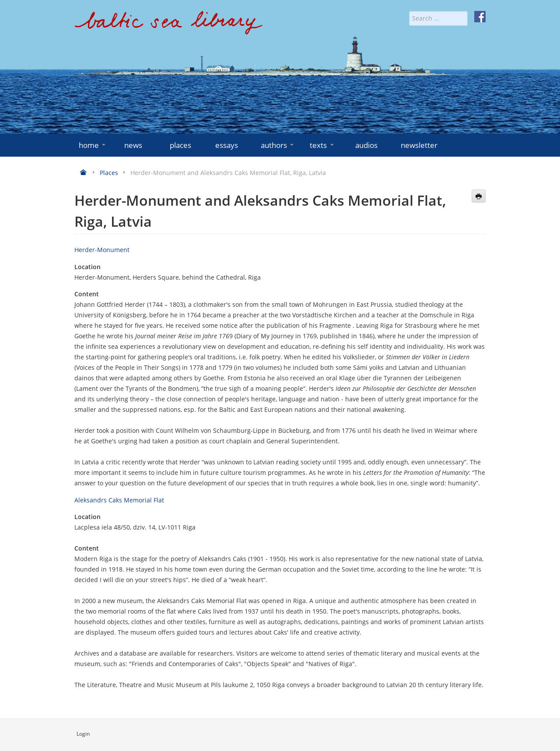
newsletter (419, 145)
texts (322, 145)
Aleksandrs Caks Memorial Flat (119, 500)
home (93, 145)
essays (227, 145)
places (180, 145)
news (133, 145)
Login (83, 734)
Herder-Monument (102, 250)
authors (278, 145)
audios (366, 145)
